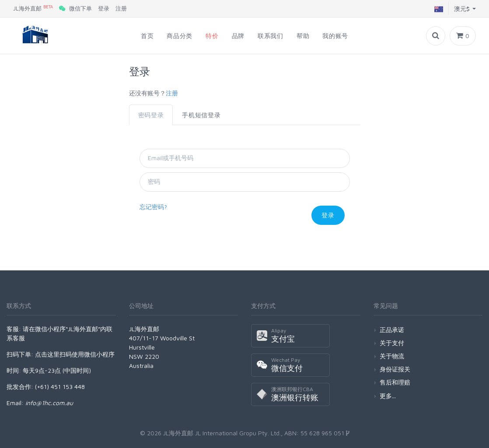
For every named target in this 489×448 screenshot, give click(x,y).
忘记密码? (153, 207)
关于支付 (392, 343)
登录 (104, 8)
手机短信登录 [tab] (201, 115)
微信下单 (75, 8)
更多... (388, 396)
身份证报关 (395, 369)
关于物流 (392, 356)
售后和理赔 (395, 382)
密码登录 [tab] (151, 115)
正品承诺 (392, 330)
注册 (121, 8)
